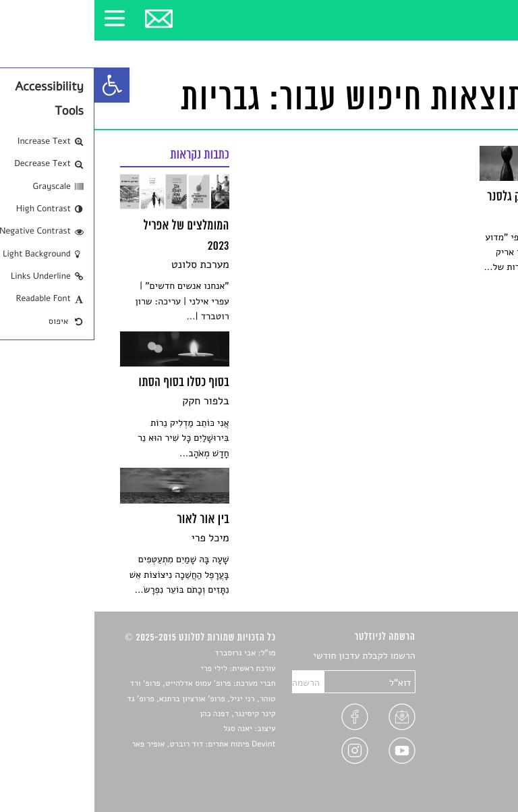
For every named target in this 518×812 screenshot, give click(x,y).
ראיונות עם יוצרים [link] (458, 719)
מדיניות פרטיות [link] (463, 751)
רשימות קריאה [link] (465, 704)
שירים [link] (481, 672)
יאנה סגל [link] (143, 729)
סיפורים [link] (477, 656)
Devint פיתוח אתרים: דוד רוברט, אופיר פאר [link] (109, 745)
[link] (18, 85)
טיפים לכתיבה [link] (466, 735)
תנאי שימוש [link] (470, 767)
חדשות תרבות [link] (466, 688)
